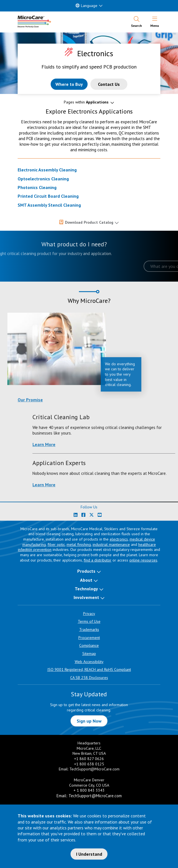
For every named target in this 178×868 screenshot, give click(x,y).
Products (86, 571)
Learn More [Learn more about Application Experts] (150, 485)
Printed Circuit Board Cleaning (48, 196)
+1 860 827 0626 (89, 759)
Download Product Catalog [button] (89, 222)
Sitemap (89, 654)
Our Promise (30, 404)
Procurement (89, 638)
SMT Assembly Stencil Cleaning (49, 205)
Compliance (89, 645)
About (86, 580)
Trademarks (89, 629)
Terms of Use (89, 621)
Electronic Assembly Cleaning (47, 170)
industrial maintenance (111, 544)
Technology (86, 589)
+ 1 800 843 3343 (89, 790)
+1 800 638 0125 (89, 764)
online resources (143, 560)
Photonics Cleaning (37, 187)
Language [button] (86, 6)
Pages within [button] (86, 102)
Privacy (89, 614)
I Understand (89, 854)
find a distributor (98, 560)
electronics (119, 539)
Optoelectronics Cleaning (43, 179)
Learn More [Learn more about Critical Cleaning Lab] (150, 444)
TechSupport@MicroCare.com (94, 769)
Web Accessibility (89, 662)
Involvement (86, 597)
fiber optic (56, 544)
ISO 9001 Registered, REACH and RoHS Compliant (89, 669)
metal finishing (79, 544)
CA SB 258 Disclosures (89, 678)
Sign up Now (89, 721)
